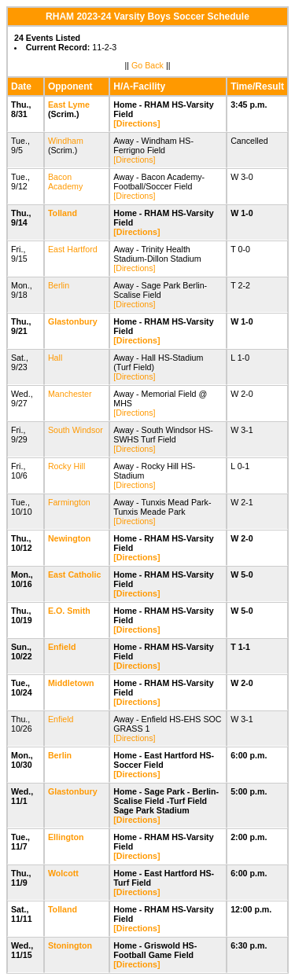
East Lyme (69, 105)
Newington (69, 538)
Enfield (62, 647)
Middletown (71, 683)
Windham (66, 141)
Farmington (69, 502)
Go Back (147, 65)
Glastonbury (73, 321)
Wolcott (63, 873)
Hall (55, 358)
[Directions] (136, 123)
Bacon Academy (65, 182)
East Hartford (73, 249)
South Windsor (76, 430)
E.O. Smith (69, 611)
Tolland (63, 213)
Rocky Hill (66, 466)
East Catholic (75, 574)
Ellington (66, 837)
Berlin (59, 285)
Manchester (70, 394)
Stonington (70, 945)
